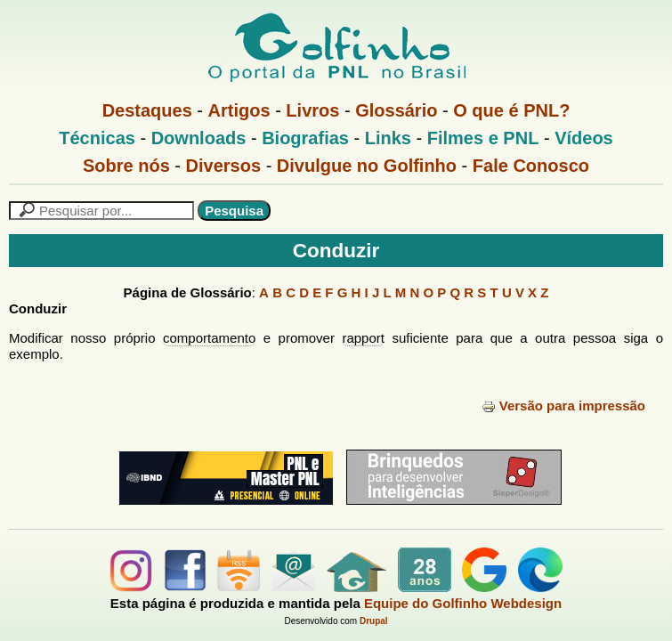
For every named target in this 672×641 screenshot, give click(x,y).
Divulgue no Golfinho (367, 166)
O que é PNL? (511, 110)
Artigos (239, 110)
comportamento (209, 338)
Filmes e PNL (483, 138)
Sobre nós (126, 166)
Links (388, 138)
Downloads (199, 138)
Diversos (224, 166)
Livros (312, 110)
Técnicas (97, 138)
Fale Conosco (531, 166)
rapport (363, 338)
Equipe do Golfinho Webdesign (463, 603)
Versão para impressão (563, 406)
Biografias (305, 138)
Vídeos (584, 138)
